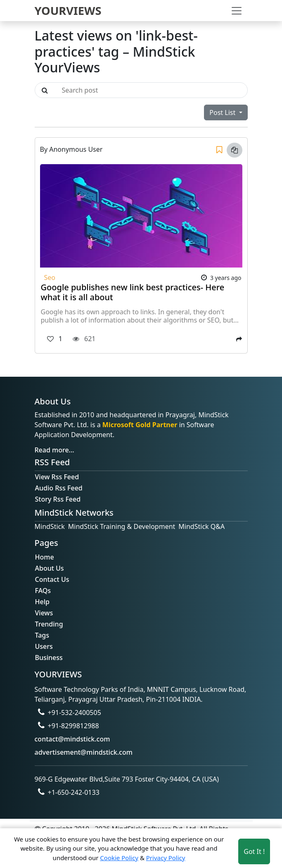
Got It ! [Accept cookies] (254, 851)
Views (44, 613)
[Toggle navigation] (237, 11)
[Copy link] (235, 150)
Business (49, 658)
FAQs (43, 591)
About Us (50, 568)
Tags (42, 635)
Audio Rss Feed (59, 488)
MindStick (50, 526)
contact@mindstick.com (72, 739)
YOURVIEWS (68, 11)
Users (44, 646)
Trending (49, 624)
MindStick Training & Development (122, 526)
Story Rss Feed (58, 499)
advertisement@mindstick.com (84, 752)
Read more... (55, 450)
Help (42, 602)
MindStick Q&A (201, 526)
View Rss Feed (57, 477)
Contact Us (52, 579)
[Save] (219, 150)
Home (45, 557)
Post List (223, 112)
